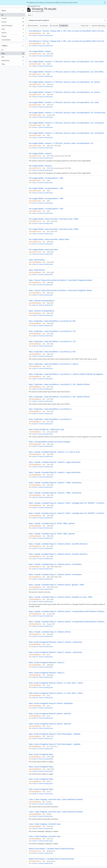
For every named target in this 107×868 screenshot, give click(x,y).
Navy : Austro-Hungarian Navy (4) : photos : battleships (51, 703)
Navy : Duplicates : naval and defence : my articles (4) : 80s (52, 321)
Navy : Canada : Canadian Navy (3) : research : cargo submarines (55, 462)
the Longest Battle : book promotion (43, 250)
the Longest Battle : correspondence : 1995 (46, 188)
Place (4, 11)
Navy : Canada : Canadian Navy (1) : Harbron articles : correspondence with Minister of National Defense (67, 611)
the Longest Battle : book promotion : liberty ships (49, 239)
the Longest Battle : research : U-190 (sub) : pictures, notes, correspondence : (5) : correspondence (67, 123)
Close (38, 6)
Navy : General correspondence (42, 301)
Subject (4, 46)
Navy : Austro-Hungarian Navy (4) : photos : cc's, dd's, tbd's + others (56, 683)
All (2, 15)
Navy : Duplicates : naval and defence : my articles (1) (50, 409)
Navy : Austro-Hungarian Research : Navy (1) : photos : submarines (56, 642)
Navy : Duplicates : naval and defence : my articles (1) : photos (54, 364)
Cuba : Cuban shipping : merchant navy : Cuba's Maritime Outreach (56, 799)
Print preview (33, 26)
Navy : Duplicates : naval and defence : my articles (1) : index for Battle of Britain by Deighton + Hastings (67, 374)
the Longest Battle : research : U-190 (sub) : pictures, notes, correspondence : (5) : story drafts (66, 62)
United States (13, 40)
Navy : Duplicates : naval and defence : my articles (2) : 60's (52, 352)
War (13, 57)
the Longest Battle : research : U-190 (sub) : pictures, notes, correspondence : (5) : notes (64, 102)
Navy (13, 54)
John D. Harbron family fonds (43, 35)
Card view (54, 26)
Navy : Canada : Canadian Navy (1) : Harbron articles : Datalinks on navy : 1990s (61, 597)
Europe (13, 22)
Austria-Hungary (13, 26)
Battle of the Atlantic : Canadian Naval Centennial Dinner (52, 849)
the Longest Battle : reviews (40, 51)
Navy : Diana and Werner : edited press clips (46, 429)
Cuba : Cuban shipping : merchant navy (45, 824)
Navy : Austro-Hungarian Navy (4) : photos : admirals (50, 714)
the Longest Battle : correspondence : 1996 (46, 178)
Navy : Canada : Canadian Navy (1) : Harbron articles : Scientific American (58, 544)
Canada (13, 19)
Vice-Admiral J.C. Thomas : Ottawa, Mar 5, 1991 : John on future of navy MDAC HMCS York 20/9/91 (67, 31)
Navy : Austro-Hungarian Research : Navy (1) (47, 662)
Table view (63, 26)
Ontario (13, 33)
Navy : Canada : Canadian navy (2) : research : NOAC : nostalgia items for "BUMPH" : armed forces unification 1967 (67, 503)
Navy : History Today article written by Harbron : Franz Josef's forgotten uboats (60, 280)
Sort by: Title (85, 26)
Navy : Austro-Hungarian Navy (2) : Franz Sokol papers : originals (55, 734)
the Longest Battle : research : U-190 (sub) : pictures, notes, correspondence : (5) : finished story (67, 113)
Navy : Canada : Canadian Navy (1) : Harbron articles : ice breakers (55, 564)
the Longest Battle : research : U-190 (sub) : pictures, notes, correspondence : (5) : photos (64, 82)
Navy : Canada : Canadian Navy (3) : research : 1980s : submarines (55, 493)
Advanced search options (39, 20)
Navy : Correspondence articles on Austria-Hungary (49, 442)
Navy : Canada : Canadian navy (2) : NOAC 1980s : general (52, 523)
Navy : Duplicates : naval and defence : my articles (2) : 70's (52, 331)
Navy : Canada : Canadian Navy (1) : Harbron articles (50, 632)
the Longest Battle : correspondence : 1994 (46, 198)
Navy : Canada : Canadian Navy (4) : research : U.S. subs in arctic (54, 452)
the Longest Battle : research (40, 153)
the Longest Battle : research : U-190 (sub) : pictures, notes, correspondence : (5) (61, 143)
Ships (13, 64)
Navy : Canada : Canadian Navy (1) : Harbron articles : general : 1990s (56, 585)
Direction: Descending (99, 26)
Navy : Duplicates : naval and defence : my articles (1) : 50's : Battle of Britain (59, 384)
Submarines (13, 61)
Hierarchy (44, 26)
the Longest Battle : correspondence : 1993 (46, 209)
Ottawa (13, 37)
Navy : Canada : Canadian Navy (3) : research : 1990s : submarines (55, 483)
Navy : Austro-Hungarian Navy (41, 754)
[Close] (105, 3)
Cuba (13, 29)
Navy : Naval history (37, 260)
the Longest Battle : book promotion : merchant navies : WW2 (53, 219)
